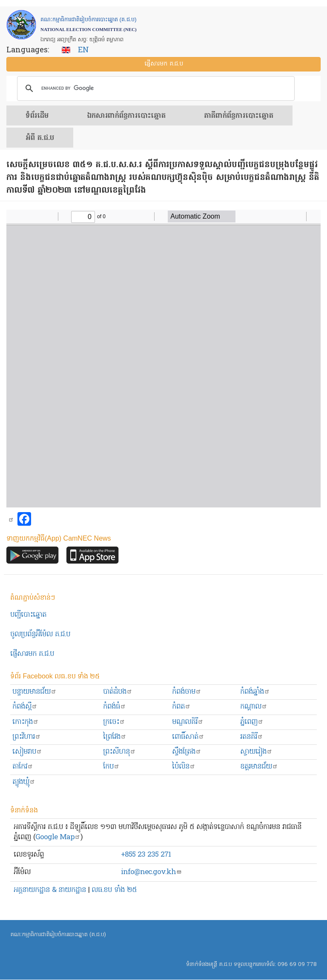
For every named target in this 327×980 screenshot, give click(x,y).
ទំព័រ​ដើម (37, 116)
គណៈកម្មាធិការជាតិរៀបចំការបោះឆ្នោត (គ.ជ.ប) (58, 935)
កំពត (181, 707)
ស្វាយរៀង (256, 752)
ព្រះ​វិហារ (27, 737)
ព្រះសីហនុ (119, 752)
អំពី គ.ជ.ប (40, 138)
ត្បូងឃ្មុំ (24, 782)
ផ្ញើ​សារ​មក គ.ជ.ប (164, 64)
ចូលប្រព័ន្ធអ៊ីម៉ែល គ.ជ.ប (40, 634)
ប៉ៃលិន (184, 767)
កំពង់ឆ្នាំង (255, 692)
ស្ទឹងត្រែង (187, 752)
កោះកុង (26, 722)
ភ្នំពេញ (252, 722)
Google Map (58, 837)
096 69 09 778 (297, 964)
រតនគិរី (252, 737)
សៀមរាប (27, 752)
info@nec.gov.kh (151, 872)
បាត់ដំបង (118, 692)
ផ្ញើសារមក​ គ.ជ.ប (32, 654)
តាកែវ (23, 767)
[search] (155, 88)
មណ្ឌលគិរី (188, 722)
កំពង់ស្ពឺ (25, 707)
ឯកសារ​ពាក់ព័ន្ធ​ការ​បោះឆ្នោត (126, 116)
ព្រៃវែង (115, 737)
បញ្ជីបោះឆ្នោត (28, 615)
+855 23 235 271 (146, 855)
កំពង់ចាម (187, 692)
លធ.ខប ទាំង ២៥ (114, 890)
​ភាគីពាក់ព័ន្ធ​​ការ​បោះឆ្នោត (239, 116)
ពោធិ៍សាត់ (188, 737)
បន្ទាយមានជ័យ (34, 692)
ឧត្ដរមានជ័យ (259, 767)
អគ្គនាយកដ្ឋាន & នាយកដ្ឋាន (50, 890)
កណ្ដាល (254, 707)
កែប (111, 767)
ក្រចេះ (114, 722)
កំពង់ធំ (115, 707)
